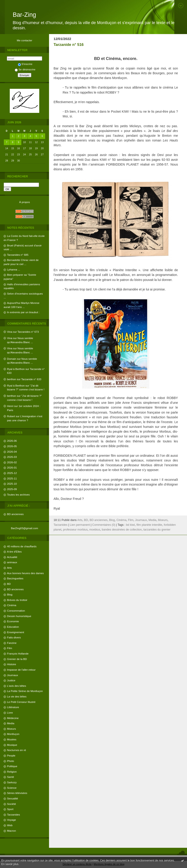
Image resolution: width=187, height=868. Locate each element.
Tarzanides (14, 815)
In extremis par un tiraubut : (23, 312)
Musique (12, 745)
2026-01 (12, 467)
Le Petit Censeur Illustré (21, 702)
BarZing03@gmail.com (25, 528)
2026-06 (12, 441)
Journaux (12, 675)
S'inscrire (25, 64)
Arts (9, 568)
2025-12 (12, 473)
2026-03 (12, 457)
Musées (12, 739)
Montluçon (13, 734)
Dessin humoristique (19, 616)
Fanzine (12, 643)
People (11, 755)
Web (10, 825)
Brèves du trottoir (17, 600)
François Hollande (18, 653)
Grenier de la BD (17, 659)
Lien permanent (80, 525)
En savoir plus (10, 864)
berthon (12, 379)
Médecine (13, 718)
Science (12, 788)
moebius (95, 530)
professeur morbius (75, 530)
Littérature (13, 707)
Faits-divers (14, 637)
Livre (10, 713)
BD (9, 584)
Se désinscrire (25, 69)
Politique (12, 766)
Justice (11, 680)
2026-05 (12, 446)
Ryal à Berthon (16, 369)
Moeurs (11, 729)
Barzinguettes (15, 578)
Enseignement (16, 632)
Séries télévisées (17, 793)
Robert (11, 416)
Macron (11, 831)
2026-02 (12, 462)
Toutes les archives (18, 495)
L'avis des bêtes (17, 686)
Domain (12, 359)
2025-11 (12, 478)
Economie (13, 621)
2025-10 (12, 484)
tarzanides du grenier (157, 530)
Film (10, 648)
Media (11, 723)
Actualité (12, 557)
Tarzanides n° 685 (18, 255)
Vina (10, 332)
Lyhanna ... (14, 269)
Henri (10, 406)
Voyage (11, 820)
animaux (12, 562)
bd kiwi (130, 525)
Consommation (16, 611)
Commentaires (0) (104, 525)
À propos (24, 202)
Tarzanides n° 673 (28, 332)
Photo (11, 761)
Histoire (12, 664)
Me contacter (25, 40)
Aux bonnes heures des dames (25, 573)
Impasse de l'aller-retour (21, 670)
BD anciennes (15, 514)
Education (13, 627)
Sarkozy (12, 782)
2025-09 (12, 489)
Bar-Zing (24, 15)
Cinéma (12, 605)
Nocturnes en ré (17, 750)
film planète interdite (149, 525)
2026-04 (12, 452)
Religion (12, 772)
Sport (10, 809)
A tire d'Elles (14, 552)
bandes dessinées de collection (122, 530)
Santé (11, 777)
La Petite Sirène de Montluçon (25, 691)
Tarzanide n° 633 (31, 379)
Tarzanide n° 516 (69, 45)
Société (11, 804)
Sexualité (12, 798)
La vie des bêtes (17, 696)
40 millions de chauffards (22, 546)
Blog (10, 594)
